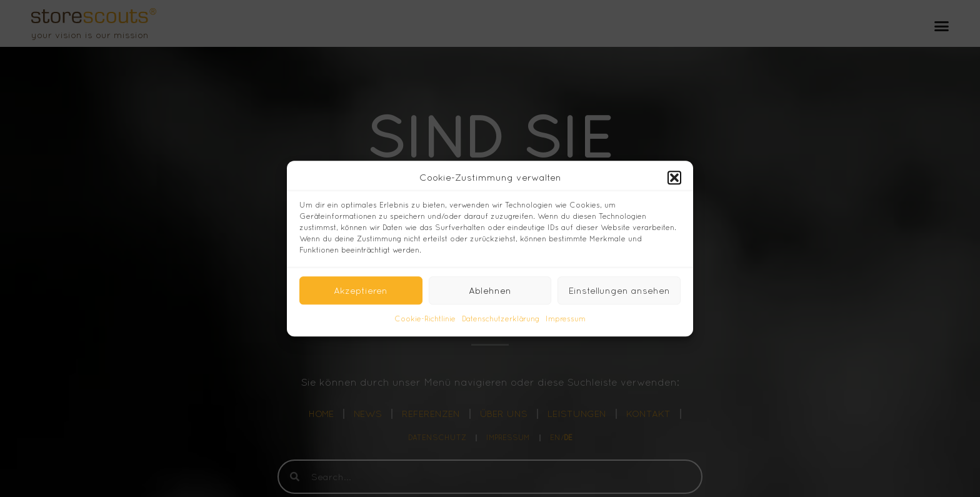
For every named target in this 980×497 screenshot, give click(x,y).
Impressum (566, 319)
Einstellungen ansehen (619, 290)
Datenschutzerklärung (501, 319)
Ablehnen (490, 290)
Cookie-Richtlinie (425, 319)
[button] (674, 178)
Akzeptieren (361, 290)
